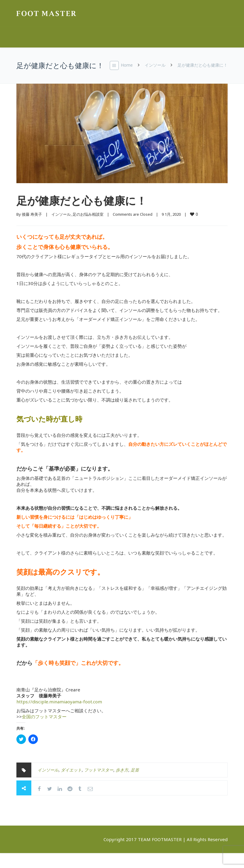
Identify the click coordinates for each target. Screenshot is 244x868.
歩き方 (122, 770)
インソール (155, 65)
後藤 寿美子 (32, 214)
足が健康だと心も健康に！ (82, 201)
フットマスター (99, 770)
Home (127, 65)
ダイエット (71, 770)
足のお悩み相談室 (88, 214)
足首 (135, 770)
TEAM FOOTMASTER (160, 839)
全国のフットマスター (44, 717)
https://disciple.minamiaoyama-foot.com (59, 702)
